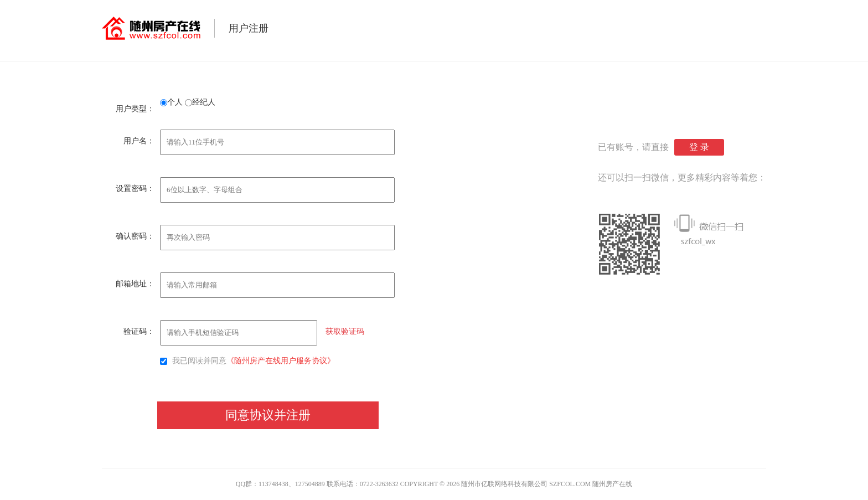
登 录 (699, 147)
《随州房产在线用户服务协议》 (281, 361)
